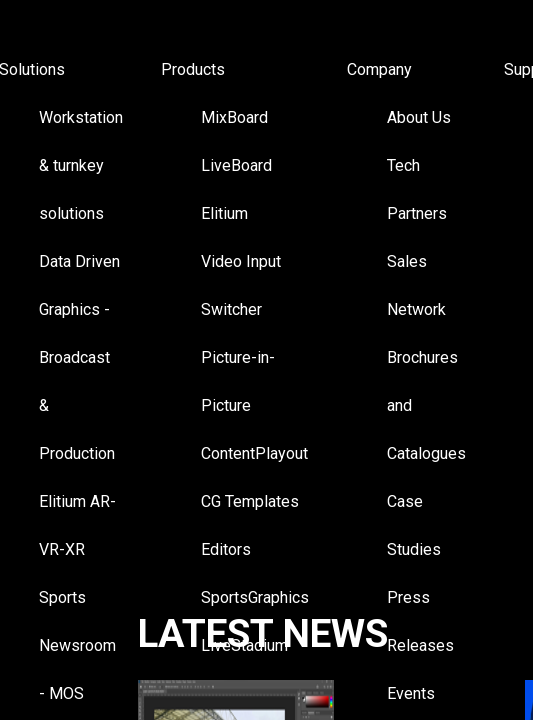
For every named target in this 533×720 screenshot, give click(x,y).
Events (411, 693)
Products (193, 69)
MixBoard (234, 117)
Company (379, 69)
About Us (419, 117)
